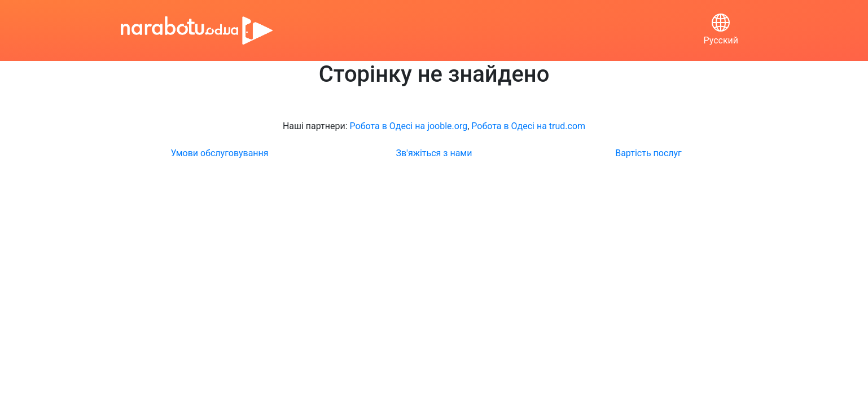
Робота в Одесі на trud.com (528, 126)
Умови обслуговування (219, 153)
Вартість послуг (648, 153)
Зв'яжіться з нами (434, 153)
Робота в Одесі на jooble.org (409, 126)
